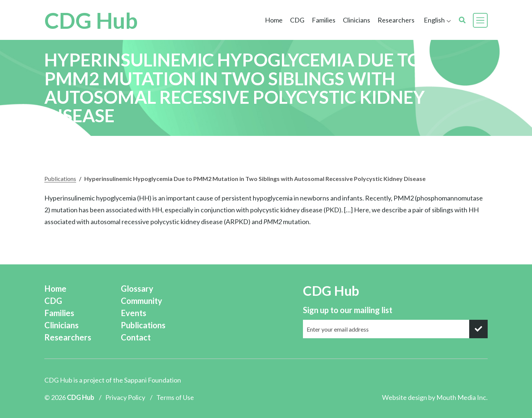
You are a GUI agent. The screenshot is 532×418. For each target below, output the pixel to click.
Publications (60, 179)
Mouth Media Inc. (462, 397)
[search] (462, 20)
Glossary (137, 289)
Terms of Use (175, 397)
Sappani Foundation (153, 380)
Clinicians (357, 20)
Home (274, 20)
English (434, 20)
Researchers (396, 20)
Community (141, 301)
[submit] (478, 329)
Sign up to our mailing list (348, 310)
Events (134, 313)
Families (324, 20)
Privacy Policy (125, 397)
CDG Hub (91, 20)
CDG (297, 20)
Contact (136, 337)
